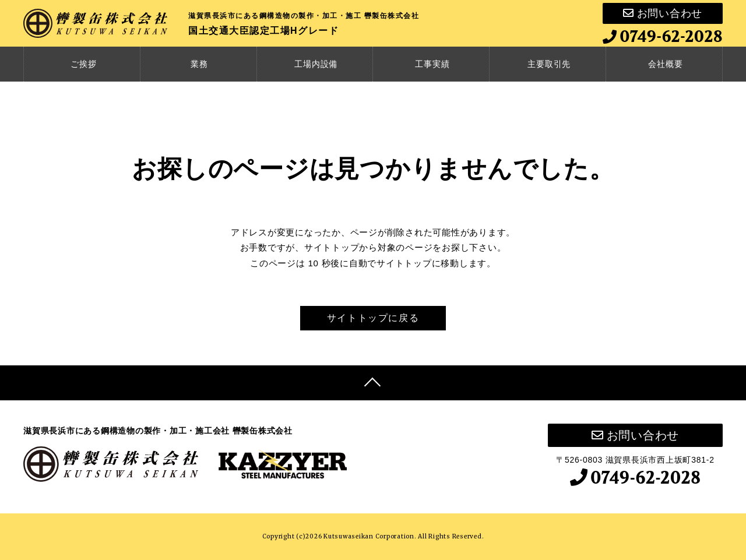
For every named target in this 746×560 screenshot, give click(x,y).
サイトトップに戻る (373, 318)
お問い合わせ (663, 13)
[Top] (373, 383)
